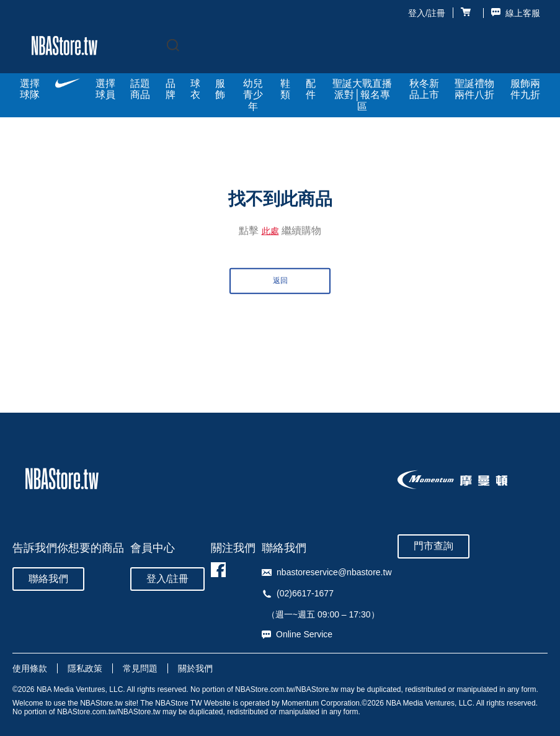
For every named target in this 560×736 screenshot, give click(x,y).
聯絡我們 (48, 579)
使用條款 (30, 668)
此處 (270, 231)
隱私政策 (85, 668)
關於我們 (195, 668)
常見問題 (140, 668)
